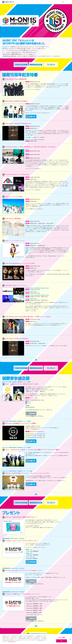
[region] (36, 639)
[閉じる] (70, 639)
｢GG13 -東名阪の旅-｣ (16, 79)
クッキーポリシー (12, 642)
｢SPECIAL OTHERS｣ (16, 101)
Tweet (63, 2)
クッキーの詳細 (62, 637)
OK (62, 641)
